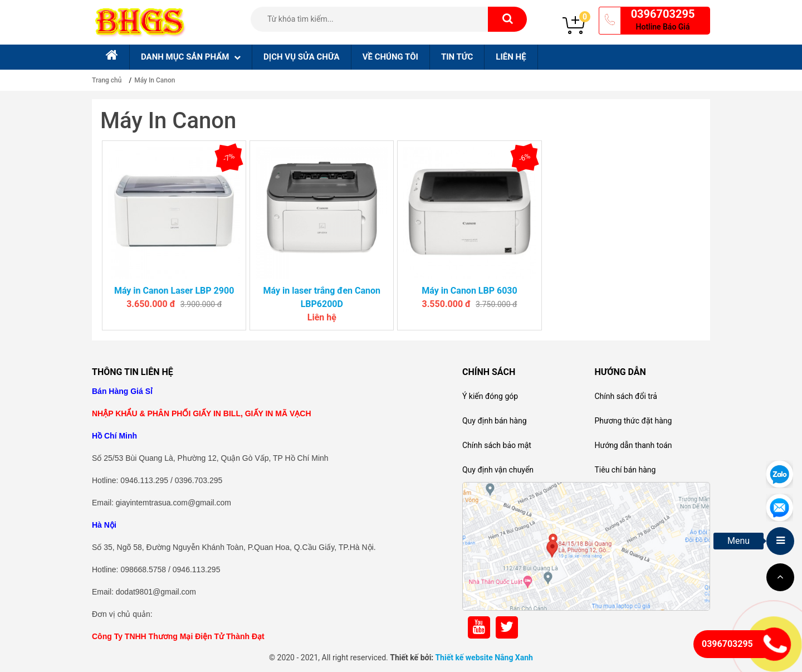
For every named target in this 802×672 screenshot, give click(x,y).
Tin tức (457, 57)
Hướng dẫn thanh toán (633, 445)
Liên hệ (511, 57)
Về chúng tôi (390, 57)
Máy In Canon (155, 80)
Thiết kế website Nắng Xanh (484, 658)
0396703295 (663, 14)
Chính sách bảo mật (497, 445)
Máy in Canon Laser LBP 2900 (174, 291)
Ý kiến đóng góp (490, 396)
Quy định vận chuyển (498, 470)
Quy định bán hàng (495, 421)
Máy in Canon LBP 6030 (470, 291)
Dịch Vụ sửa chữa (302, 57)
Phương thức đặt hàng (633, 421)
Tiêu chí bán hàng (625, 470)
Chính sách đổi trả (625, 396)
